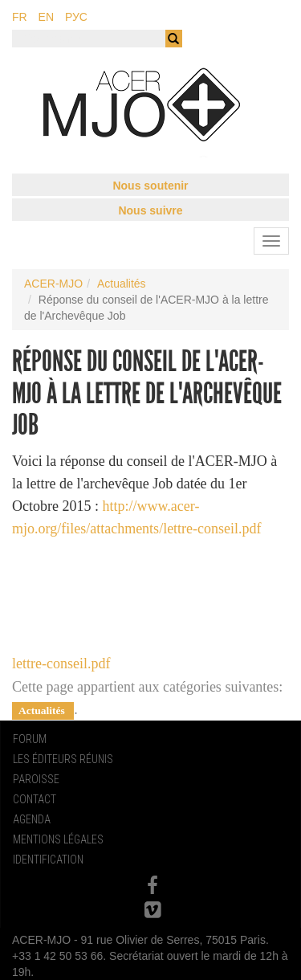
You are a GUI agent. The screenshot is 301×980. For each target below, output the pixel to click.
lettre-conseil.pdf (61, 664)
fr (20, 17)
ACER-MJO (53, 284)
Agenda (32, 819)
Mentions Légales (58, 839)
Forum (30, 739)
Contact (35, 799)
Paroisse (36, 779)
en (46, 17)
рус (76, 17)
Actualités (122, 284)
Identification (48, 860)
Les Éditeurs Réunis (63, 759)
